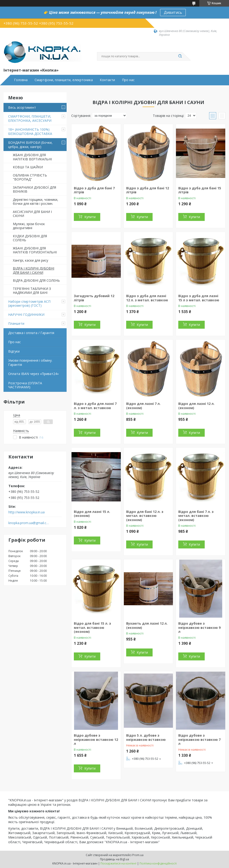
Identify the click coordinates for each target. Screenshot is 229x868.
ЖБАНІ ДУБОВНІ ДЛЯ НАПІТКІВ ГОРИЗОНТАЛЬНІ (35, 250)
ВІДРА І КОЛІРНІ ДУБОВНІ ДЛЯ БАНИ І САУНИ (34, 270)
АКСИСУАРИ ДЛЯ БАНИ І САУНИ (32, 214)
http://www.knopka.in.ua (27, 512)
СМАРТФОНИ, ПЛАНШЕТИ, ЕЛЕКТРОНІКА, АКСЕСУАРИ (30, 118)
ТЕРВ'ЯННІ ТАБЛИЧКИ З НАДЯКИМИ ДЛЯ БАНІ (32, 291)
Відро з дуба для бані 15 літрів (200, 190)
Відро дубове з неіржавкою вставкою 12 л (96, 739)
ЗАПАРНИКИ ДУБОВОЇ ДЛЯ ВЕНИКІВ (34, 189)
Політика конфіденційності (158, 863)
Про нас (128, 80)
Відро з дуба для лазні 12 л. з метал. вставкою (147, 298)
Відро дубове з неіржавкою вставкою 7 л (199, 739)
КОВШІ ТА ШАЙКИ (28, 167)
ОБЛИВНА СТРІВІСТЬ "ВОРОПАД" (30, 177)
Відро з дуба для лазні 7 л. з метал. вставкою (95, 406)
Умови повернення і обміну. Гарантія (30, 362)
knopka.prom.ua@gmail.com (29, 523)
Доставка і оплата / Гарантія (31, 333)
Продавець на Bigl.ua (114, 859)
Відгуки (14, 351)
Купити (90, 217)
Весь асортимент (22, 107)
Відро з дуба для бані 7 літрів (94, 190)
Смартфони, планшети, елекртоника (64, 80)
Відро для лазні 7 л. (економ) (143, 406)
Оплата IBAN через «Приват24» (33, 374)
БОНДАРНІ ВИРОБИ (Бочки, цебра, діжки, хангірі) (30, 145)
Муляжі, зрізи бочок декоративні (29, 226)
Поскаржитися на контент (118, 863)
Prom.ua (138, 855)
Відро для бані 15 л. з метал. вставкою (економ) (92, 627)
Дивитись (173, 12)
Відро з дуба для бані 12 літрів (148, 190)
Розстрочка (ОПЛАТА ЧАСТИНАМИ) (25, 385)
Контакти (107, 80)
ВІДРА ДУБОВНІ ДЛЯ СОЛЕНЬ (36, 280)
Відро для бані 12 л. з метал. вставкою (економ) (145, 516)
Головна (21, 80)
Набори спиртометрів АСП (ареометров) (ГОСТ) (29, 304)
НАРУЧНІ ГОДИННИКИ (26, 315)
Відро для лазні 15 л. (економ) (92, 514)
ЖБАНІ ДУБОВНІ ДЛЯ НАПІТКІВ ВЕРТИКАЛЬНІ (32, 157)
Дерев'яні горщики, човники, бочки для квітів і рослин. (36, 202)
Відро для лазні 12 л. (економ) (196, 406)
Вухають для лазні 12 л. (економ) (147, 625)
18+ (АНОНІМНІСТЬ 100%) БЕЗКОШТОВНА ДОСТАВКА (30, 131)
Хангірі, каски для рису (30, 260)
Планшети (16, 323)
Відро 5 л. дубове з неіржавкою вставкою (146, 737)
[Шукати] (180, 56)
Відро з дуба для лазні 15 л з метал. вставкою (199, 298)
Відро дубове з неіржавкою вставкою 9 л (199, 627)
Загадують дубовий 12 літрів (94, 298)
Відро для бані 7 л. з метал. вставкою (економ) (196, 516)
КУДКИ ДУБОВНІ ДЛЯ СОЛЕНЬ (30, 238)
